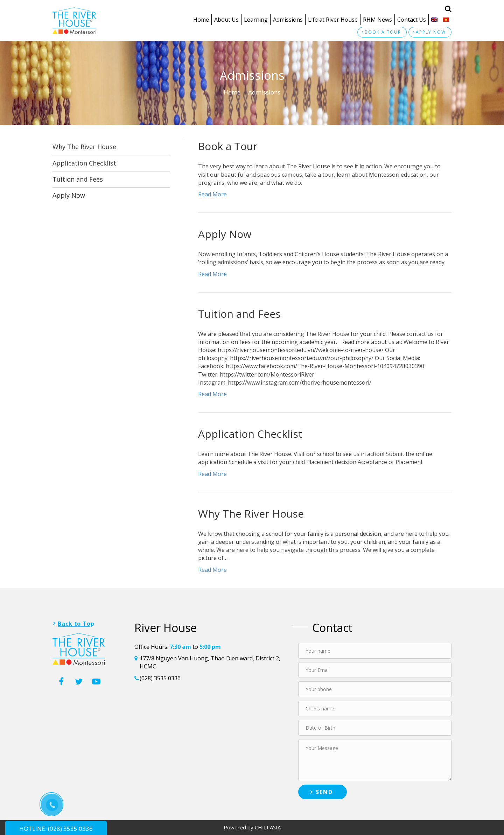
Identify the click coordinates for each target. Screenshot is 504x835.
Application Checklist (84, 163)
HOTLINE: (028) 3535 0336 (56, 829)
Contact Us (412, 20)
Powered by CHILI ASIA (252, 827)
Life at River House (333, 20)
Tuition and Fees (78, 179)
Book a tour (383, 32)
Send (324, 792)
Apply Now (69, 195)
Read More (212, 194)
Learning (256, 20)
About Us (226, 20)
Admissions (288, 20)
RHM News (377, 20)
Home (201, 20)
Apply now (431, 32)
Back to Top (76, 624)
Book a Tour (228, 146)
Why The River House (84, 147)
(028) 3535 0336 (160, 678)
